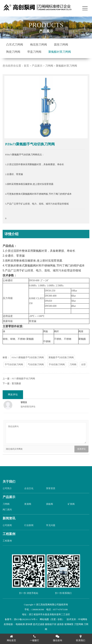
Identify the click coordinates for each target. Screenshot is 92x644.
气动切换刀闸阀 (36, 371)
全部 (83, 371)
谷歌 (60, 619)
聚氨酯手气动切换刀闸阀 (61, 364)
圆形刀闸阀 (61, 45)
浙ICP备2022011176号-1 (26, 619)
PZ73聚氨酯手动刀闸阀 (23, 385)
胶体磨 (29, 624)
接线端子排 (51, 624)
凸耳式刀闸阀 (15, 45)
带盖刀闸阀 (34, 52)
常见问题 (51, 532)
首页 (26, 66)
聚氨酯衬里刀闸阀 (60, 52)
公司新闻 (7, 532)
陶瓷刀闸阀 (13, 52)
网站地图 (44, 619)
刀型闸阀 (79, 624)
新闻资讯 (9, 525)
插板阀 (50, 510)
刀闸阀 (49, 66)
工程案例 (9, 540)
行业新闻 (29, 532)
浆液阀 (28, 510)
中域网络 (83, 619)
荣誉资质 (51, 495)
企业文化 (29, 495)
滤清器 (60, 624)
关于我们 (9, 488)
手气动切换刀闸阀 (14, 371)
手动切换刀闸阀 (57, 371)
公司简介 (7, 495)
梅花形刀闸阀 (39, 45)
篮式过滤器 (39, 624)
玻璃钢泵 (69, 624)
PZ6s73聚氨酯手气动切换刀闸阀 (28, 364)
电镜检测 (20, 624)
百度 (53, 619)
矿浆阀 (71, 510)
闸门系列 (7, 516)
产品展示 (37, 66)
